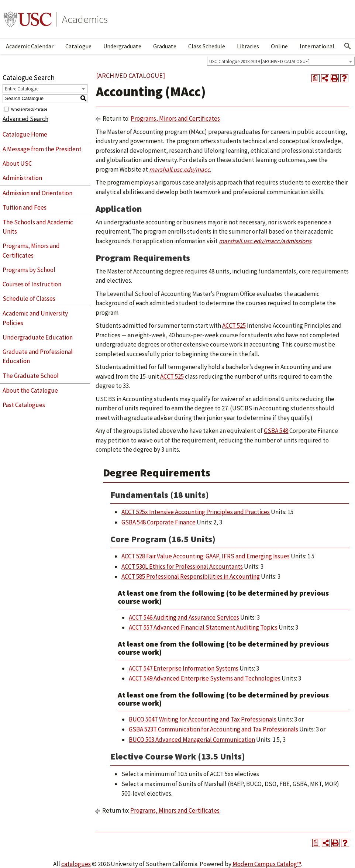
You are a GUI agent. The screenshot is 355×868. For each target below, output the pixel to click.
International (317, 46)
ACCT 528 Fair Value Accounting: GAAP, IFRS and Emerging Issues (206, 556)
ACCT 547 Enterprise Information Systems (184, 668)
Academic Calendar (30, 46)
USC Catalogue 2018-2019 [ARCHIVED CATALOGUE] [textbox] (259, 61)
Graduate (165, 46)
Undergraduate (122, 46)
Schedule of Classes (29, 299)
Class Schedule (207, 46)
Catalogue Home (25, 134)
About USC (17, 163)
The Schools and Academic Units (38, 227)
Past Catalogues (24, 405)
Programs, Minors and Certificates (31, 251)
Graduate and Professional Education (38, 356)
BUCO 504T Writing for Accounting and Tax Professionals (203, 719)
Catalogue (78, 46)
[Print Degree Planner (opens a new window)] (316, 78)
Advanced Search (25, 119)
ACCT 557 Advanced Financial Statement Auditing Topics (203, 627)
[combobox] (281, 61)
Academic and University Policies (35, 318)
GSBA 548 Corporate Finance (158, 522)
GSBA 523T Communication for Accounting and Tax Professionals (213, 729)
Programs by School (29, 270)
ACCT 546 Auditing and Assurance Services (184, 617)
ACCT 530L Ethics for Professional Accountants (182, 566)
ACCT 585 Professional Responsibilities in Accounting (191, 576)
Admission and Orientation (37, 193)
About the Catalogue (30, 390)
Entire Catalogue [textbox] (22, 89)
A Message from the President (42, 149)
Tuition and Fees (25, 207)
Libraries (248, 46)
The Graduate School (31, 376)
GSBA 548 (276, 431)
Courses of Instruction (32, 284)
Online (279, 46)
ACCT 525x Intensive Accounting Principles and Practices (196, 512)
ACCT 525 (234, 325)
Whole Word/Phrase (29, 109)
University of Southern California (28, 19)
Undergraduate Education (38, 337)
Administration (22, 178)
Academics (85, 19)
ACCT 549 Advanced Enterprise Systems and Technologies (205, 678)
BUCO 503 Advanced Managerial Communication (192, 740)
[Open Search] (348, 46)
